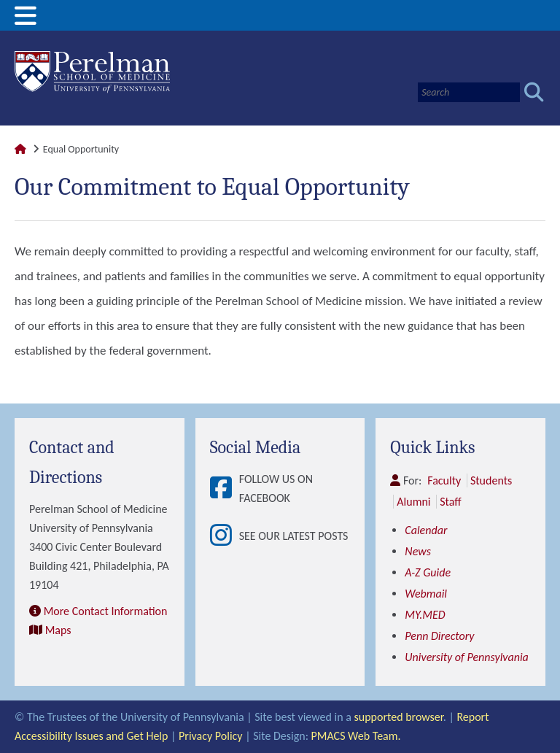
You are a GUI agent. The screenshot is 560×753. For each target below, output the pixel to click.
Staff (450, 502)
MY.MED (425, 615)
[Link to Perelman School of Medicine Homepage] (20, 149)
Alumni (413, 502)
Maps (58, 630)
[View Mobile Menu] (26, 21)
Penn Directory (439, 636)
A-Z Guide (428, 572)
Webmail (426, 594)
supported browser (399, 717)
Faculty (444, 480)
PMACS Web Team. (356, 736)
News (418, 551)
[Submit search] (534, 92)
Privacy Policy (211, 736)
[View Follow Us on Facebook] (225, 489)
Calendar (426, 530)
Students (491, 480)
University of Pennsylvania (466, 657)
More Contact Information (106, 611)
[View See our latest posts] (225, 536)
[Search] (469, 92)
